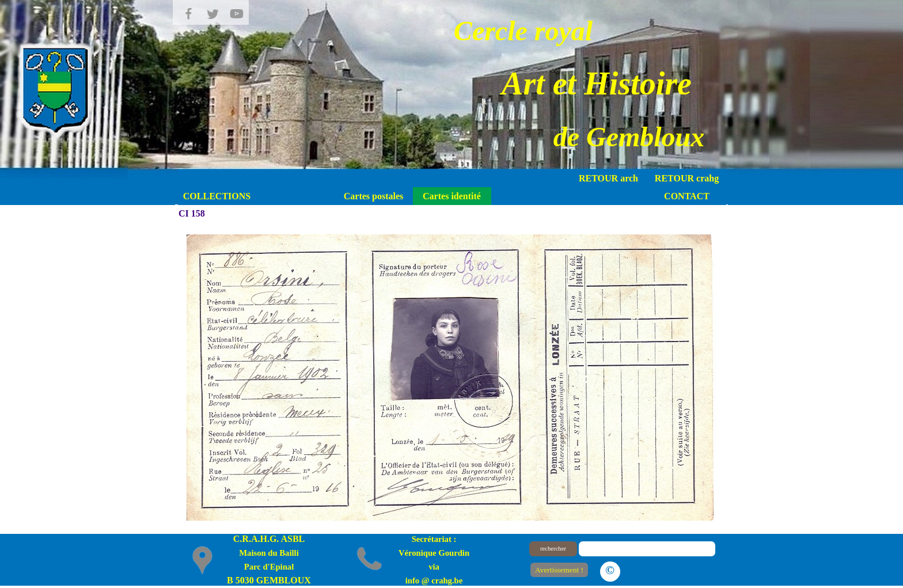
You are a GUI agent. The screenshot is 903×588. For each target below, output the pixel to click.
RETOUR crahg (687, 178)
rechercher (553, 549)
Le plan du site (671, 569)
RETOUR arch (608, 178)
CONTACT (687, 196)
